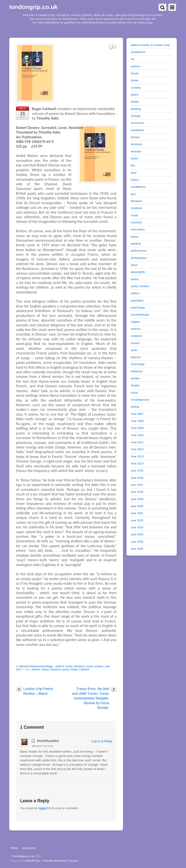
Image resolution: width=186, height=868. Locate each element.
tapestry (136, 357)
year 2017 (137, 485)
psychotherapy (140, 314)
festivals (136, 151)
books (69, 666)
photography (139, 258)
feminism (136, 144)
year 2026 (137, 549)
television (137, 371)
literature (80, 666)
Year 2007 (137, 414)
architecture (138, 52)
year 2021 (137, 513)
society (135, 343)
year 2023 (137, 527)
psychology (138, 307)
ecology (136, 116)
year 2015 (137, 470)
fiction (134, 158)
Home (14, 848)
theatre (135, 385)
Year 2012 (137, 449)
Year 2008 (137, 421)
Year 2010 (137, 435)
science (136, 329)
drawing (136, 109)
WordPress (33, 861)
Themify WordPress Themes (60, 861)
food (134, 173)
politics (135, 293)
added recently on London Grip (150, 45)
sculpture (136, 336)
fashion (135, 137)
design (135, 101)
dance (135, 94)
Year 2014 (137, 463)
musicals (136, 222)
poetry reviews (95, 666)
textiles (135, 378)
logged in (45, 808)
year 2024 (137, 534)
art (132, 59)
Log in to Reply (102, 741)
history (135, 180)
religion (135, 322)
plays (134, 265)
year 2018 (137, 492)
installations (138, 187)
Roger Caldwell (80, 669)
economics (138, 123)
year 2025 (137, 542)
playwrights (138, 272)
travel (134, 393)
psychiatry (137, 300)
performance (139, 251)
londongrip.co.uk (24, 856)
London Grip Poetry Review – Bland (38, 691)
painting (136, 243)
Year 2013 (137, 456)
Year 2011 (137, 442)
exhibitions (137, 130)
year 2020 (137, 506)
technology (138, 364)
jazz (133, 194)
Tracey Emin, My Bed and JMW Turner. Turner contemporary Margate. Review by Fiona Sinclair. (91, 698)
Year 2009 (137, 428)
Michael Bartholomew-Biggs (36, 666)
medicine (136, 208)
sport (134, 350)
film (133, 165)
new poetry (138, 229)
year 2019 (137, 499)
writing (135, 407)
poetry (66, 669)
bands (135, 73)
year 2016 (137, 478)
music (134, 215)
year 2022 (137, 520)
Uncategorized (140, 400)
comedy (136, 87)
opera (134, 236)
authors (60, 666)
